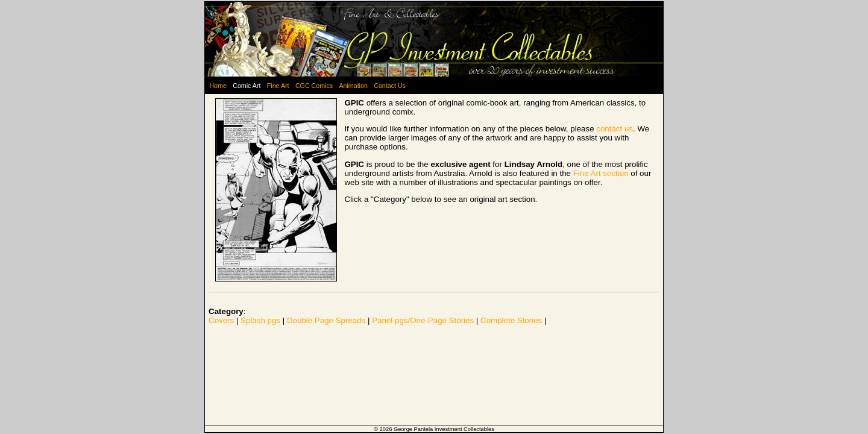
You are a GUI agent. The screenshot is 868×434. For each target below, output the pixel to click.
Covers (221, 320)
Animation (353, 86)
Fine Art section (601, 173)
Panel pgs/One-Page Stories (423, 320)
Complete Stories (511, 320)
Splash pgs (260, 320)
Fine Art (278, 86)
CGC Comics (314, 86)
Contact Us (390, 86)
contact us (615, 129)
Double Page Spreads (326, 320)
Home (218, 86)
